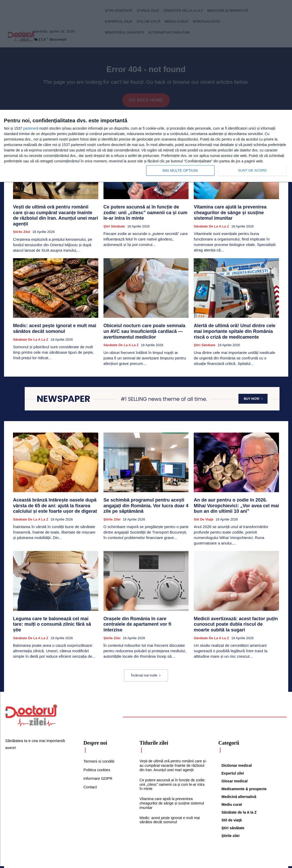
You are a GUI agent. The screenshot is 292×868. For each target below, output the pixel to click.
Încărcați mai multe (146, 662)
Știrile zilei (22, 226)
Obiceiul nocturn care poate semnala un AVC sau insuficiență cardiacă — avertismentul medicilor (145, 325)
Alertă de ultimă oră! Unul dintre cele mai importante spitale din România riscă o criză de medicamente (235, 325)
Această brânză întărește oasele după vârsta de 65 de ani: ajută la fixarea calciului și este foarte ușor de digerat (54, 496)
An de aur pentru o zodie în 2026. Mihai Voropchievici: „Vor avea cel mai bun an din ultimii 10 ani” (234, 496)
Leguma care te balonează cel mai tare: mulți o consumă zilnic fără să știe (54, 610)
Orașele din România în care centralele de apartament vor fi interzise (142, 610)
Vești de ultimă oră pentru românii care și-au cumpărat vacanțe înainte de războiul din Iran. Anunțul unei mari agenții (55, 214)
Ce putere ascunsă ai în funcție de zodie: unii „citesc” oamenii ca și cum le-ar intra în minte (146, 211)
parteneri (30, 128)
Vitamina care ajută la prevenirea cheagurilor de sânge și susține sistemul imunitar (235, 211)
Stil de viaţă (203, 508)
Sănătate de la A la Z (211, 221)
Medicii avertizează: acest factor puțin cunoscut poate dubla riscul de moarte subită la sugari (236, 612)
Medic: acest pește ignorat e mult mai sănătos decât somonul (170, 806)
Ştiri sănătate (114, 221)
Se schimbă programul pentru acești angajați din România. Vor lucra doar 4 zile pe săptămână (145, 496)
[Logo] (31, 702)
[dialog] (146, 146)
